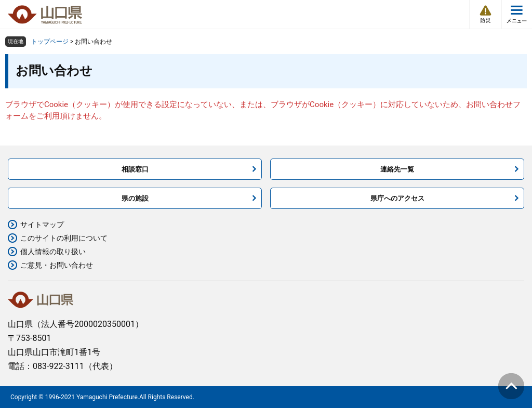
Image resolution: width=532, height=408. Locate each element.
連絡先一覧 (397, 169)
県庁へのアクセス (397, 198)
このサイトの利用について (64, 238)
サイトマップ (42, 225)
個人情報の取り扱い (53, 252)
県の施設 (135, 198)
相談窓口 (135, 169)
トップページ (50, 42)
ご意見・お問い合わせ (57, 265)
